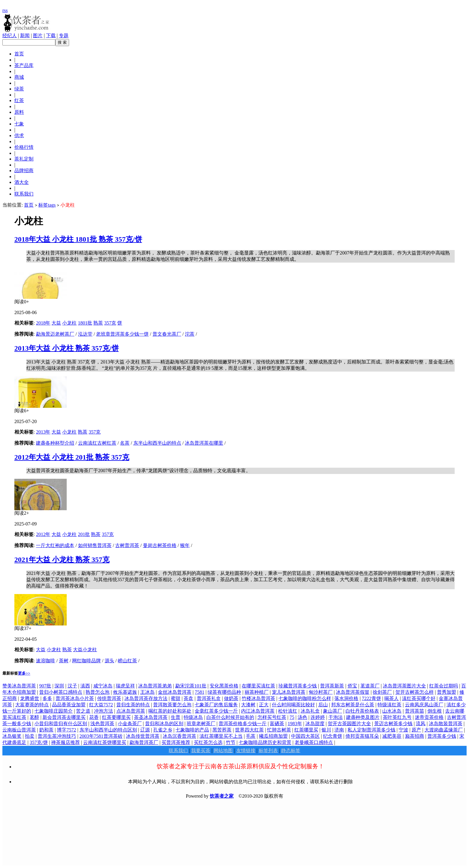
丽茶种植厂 (257, 692)
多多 (47, 698)
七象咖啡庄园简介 (54, 711)
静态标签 (291, 750)
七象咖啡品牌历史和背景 (265, 742)
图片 (38, 35)
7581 (200, 692)
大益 (56, 323)
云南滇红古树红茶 (97, 443)
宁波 (403, 730)
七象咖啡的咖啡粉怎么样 (305, 698)
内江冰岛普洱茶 (258, 711)
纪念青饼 (333, 736)
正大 (264, 705)
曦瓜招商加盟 (273, 736)
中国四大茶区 (305, 736)
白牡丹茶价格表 (362, 711)
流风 (421, 724)
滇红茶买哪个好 (419, 698)
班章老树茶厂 (201, 724)
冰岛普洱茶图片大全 (404, 686)
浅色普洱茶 (102, 724)
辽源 (145, 730)
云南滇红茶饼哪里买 (105, 742)
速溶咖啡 (45, 661)
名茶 (125, 443)
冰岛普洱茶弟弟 (155, 686)
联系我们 (178, 750)
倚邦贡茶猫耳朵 (362, 736)
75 (292, 717)
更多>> (24, 673)
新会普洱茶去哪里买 (64, 717)
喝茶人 (392, 698)
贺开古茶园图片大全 (349, 724)
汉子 (72, 686)
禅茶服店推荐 (66, 742)
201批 (84, 534)
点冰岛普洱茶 (131, 711)
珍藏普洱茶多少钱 (298, 686)
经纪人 (10, 35)
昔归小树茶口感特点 (61, 692)
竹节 (231, 742)
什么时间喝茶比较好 (293, 705)
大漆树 (248, 705)
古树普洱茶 (127, 545)
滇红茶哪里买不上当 (221, 736)
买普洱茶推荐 (176, 742)
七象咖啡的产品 (192, 730)
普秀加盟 (447, 692)
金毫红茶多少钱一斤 (216, 711)
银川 (326, 730)
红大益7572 (101, 705)
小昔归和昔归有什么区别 (61, 724)
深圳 (59, 686)
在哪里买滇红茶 (258, 686)
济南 (339, 730)
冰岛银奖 (12, 736)
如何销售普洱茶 (95, 545)
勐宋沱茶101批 (191, 686)
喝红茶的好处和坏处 (170, 711)
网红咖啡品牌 (86, 661)
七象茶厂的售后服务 (216, 705)
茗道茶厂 (370, 686)
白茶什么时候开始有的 (230, 717)
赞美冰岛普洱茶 (19, 686)
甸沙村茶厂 (321, 692)
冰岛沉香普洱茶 (179, 736)
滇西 (85, 686)
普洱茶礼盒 (209, 698)
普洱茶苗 (415, 711)
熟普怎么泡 (98, 692)
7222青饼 (371, 698)
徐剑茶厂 (382, 692)
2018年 (43, 323)
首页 (29, 205)
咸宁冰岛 (103, 686)
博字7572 (66, 730)
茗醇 (34, 717)
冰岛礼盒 (310, 711)
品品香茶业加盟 (69, 705)
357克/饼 (39, 742)
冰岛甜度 (315, 724)
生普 (176, 717)
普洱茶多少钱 (442, 736)
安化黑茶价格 (224, 686)
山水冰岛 (392, 711)
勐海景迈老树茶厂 (55, 334)
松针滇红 (288, 711)
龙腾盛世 (30, 698)
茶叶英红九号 (397, 717)
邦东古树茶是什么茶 (353, 705)
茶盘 (188, 698)
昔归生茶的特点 (133, 705)
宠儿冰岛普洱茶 (289, 692)
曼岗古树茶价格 (160, 545)
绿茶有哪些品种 (224, 692)
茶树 (64, 661)
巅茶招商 (415, 736)
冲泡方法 (103, 711)
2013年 (43, 432)
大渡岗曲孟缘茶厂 (444, 730)
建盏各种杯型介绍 (55, 443)
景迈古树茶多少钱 (393, 724)
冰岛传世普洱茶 (143, 736)
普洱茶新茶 (332, 686)
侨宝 (352, 686)
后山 (323, 705)
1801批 (85, 323)
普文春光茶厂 (167, 334)
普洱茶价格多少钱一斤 (243, 724)
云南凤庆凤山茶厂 (424, 705)
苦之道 (83, 711)
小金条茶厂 (130, 724)
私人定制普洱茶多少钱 (371, 730)
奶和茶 (46, 730)
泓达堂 (85, 334)
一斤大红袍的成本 (55, 545)
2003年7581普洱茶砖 (101, 736)
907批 (45, 686)
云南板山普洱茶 (19, 730)
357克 (110, 323)
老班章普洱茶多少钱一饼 (122, 334)
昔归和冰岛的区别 (164, 724)
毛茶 (251, 736)
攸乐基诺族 (125, 692)
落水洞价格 (346, 698)
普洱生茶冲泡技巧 (57, 736)
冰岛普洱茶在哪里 (204, 443)
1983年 (295, 724)
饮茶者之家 (222, 796)
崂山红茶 (127, 661)
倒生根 (435, 711)
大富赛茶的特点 (32, 705)
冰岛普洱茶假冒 (353, 692)
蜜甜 (176, 698)
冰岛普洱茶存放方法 (146, 698)
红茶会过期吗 (444, 686)
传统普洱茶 (109, 698)
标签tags (47, 205)
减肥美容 (392, 736)
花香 (94, 717)
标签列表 (268, 750)
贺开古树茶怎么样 (415, 692)
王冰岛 (147, 692)
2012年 (43, 534)
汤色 (302, 717)
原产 (416, 730)
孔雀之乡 (163, 730)
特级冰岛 (193, 717)
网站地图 (223, 750)
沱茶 (190, 334)
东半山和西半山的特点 (157, 443)
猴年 (185, 545)
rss (5, 10)
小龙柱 (69, 323)
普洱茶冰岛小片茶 (75, 698)
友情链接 (246, 750)
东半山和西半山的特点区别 (108, 730)
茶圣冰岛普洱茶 (151, 717)
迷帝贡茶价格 (429, 717)
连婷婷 (318, 717)
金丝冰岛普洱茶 (175, 692)
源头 (109, 661)
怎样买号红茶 (272, 717)
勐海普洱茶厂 (144, 742)
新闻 (25, 35)
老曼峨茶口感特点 (314, 742)
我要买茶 (201, 750)
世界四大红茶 (249, 730)
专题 (64, 35)
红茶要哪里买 (116, 717)
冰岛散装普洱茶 (446, 724)
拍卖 (30, 736)
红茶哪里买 (306, 730)
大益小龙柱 (85, 650)
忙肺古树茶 (279, 730)
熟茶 (98, 323)
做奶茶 (231, 698)
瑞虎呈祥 (125, 686)
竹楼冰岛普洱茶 (258, 698)
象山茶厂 (333, 711)
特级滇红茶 (389, 705)
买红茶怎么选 (208, 742)
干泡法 (336, 717)
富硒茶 (277, 724)
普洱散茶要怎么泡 (172, 705)
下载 (51, 35)
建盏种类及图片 (363, 717)
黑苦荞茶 (222, 730)
